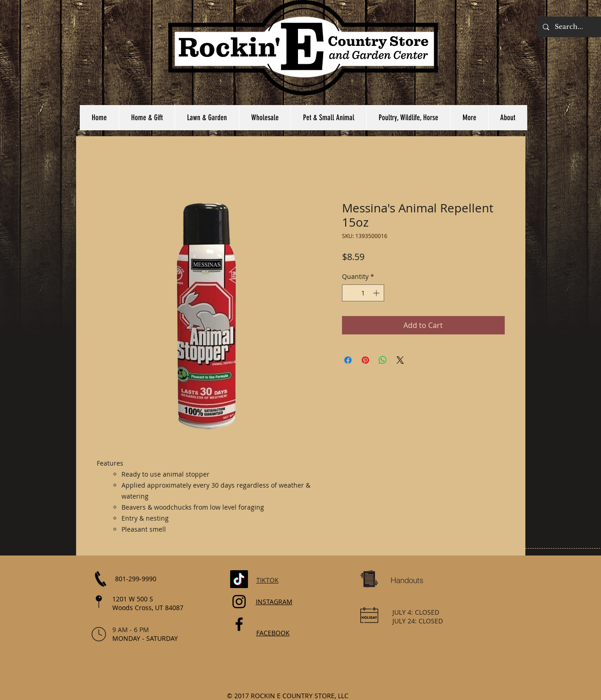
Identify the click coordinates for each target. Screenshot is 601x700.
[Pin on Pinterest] (365, 360)
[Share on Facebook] (348, 360)
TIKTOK (267, 580)
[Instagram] (239, 602)
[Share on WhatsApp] (383, 360)
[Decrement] (349, 293)
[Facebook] (239, 624)
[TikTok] (239, 579)
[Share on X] (400, 360)
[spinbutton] (363, 293)
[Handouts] (407, 580)
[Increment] (377, 293)
